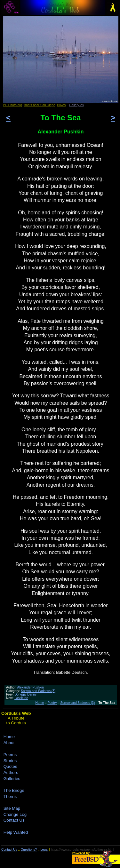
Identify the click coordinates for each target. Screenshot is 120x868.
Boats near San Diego (40, 105)
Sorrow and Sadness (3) (38, 691)
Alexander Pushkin (30, 687)
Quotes (10, 766)
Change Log (15, 814)
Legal (44, 850)
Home (40, 703)
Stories (10, 761)
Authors (11, 772)
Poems (10, 755)
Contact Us (14, 820)
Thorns (10, 796)
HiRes (61, 105)
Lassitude (21, 698)
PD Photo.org (12, 105)
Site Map (12, 808)
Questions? (29, 850)
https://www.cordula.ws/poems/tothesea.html (82, 850)
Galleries (12, 779)
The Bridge (14, 790)
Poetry (52, 703)
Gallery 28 (76, 105)
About (9, 743)
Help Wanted (16, 832)
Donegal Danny (25, 694)
